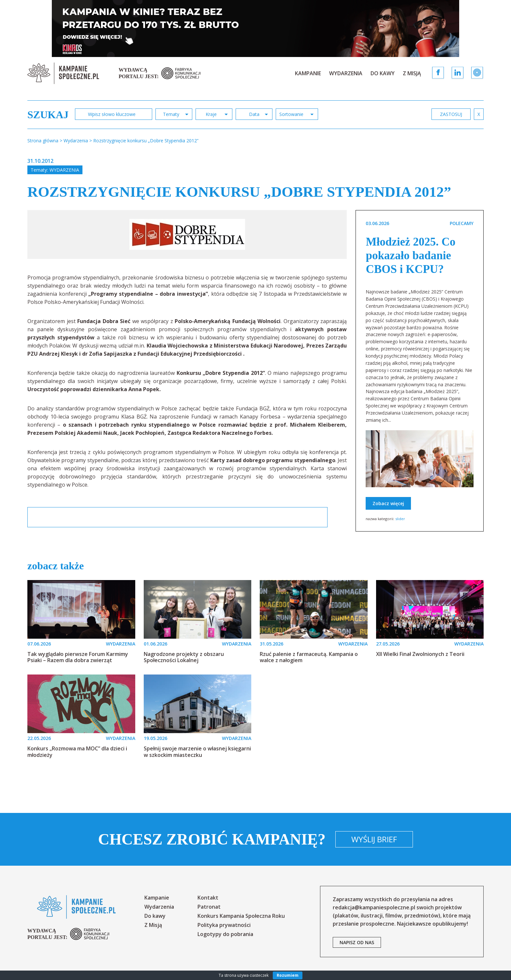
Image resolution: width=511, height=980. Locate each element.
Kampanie (308, 73)
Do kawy (383, 73)
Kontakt (208, 898)
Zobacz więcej (388, 503)
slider (400, 519)
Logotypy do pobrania (225, 934)
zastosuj (451, 114)
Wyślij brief (374, 839)
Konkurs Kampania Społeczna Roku (241, 916)
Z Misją (412, 73)
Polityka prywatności (224, 925)
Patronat (209, 907)
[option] (187, 234)
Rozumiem (288, 975)
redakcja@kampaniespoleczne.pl (374, 907)
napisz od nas (357, 942)
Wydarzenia (346, 73)
